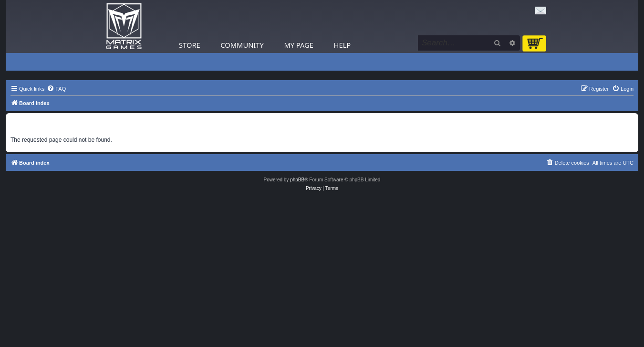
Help (343, 45)
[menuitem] (56, 89)
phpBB (297, 180)
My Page (299, 45)
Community (242, 45)
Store (190, 45)
